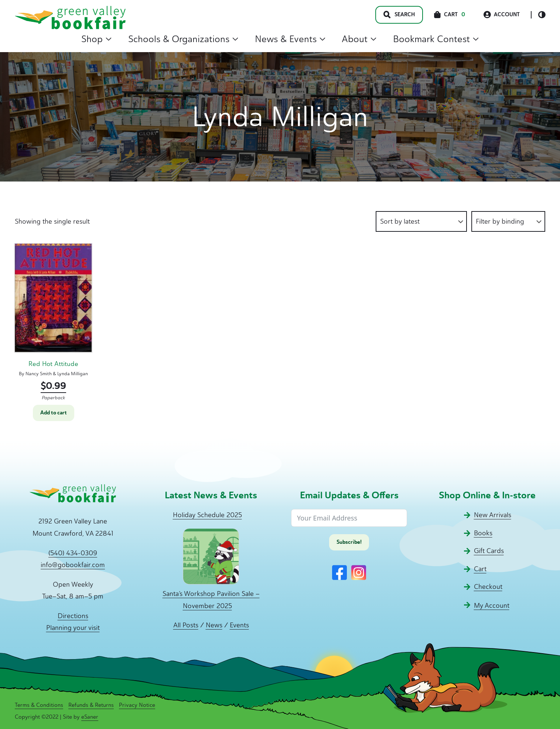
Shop (96, 39)
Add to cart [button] (54, 413)
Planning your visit (73, 628)
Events (239, 625)
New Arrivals (493, 515)
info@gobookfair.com (73, 565)
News (214, 625)
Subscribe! (349, 542)
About (359, 39)
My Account (492, 606)
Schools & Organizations (183, 39)
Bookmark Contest (436, 39)
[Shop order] (421, 222)
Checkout (488, 587)
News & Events (290, 39)
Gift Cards (489, 551)
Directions (73, 616)
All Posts (186, 625)
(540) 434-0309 (73, 553)
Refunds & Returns (91, 705)
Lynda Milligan (73, 374)
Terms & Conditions (39, 705)
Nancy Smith (39, 374)
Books (483, 533)
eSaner (90, 717)
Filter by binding (500, 221)
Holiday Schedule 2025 (207, 515)
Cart (480, 569)
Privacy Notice (137, 705)
